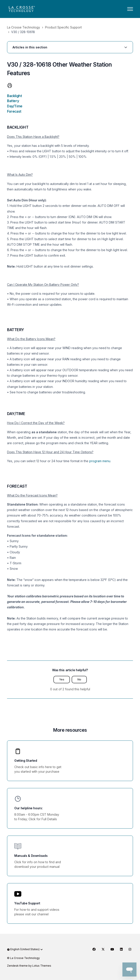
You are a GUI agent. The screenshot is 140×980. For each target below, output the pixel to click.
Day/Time (15, 106)
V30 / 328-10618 (23, 32)
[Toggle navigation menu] (130, 9)
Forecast (14, 111)
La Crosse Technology (24, 27)
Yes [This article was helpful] (62, 679)
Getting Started (26, 761)
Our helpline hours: (28, 808)
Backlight (14, 96)
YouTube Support (27, 903)
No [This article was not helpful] (79, 679)
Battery (13, 101)
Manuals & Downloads (31, 856)
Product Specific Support (63, 27)
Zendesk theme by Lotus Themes (29, 966)
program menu (100, 461)
